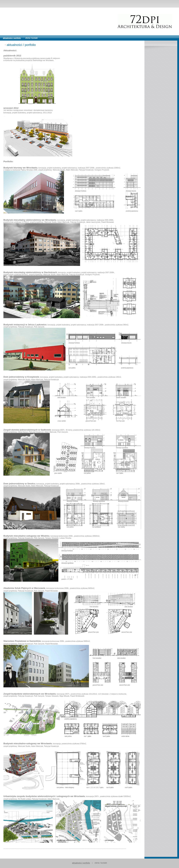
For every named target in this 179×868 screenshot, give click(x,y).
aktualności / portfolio (12, 38)
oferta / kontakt (31, 38)
